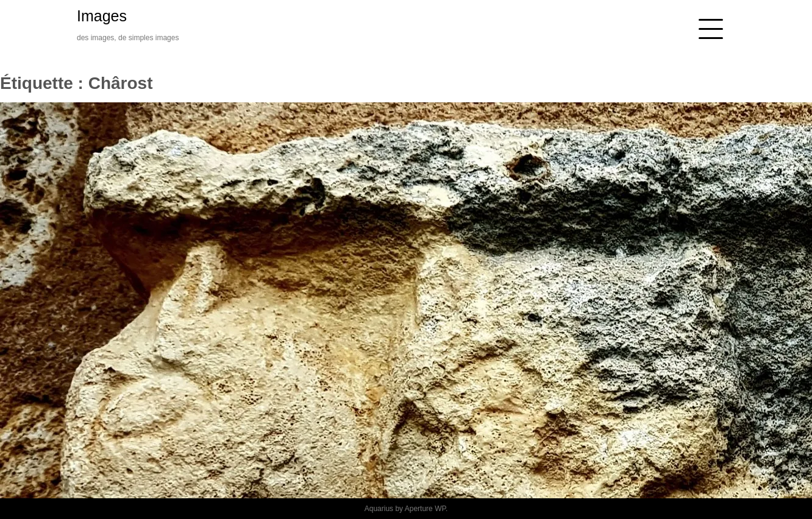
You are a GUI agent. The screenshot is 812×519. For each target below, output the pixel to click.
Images (102, 16)
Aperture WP (425, 509)
